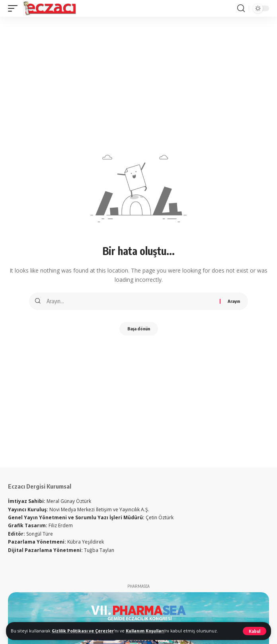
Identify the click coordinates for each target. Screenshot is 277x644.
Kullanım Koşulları (145, 631)
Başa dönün (139, 329)
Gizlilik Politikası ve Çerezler (83, 631)
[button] (255, 631)
